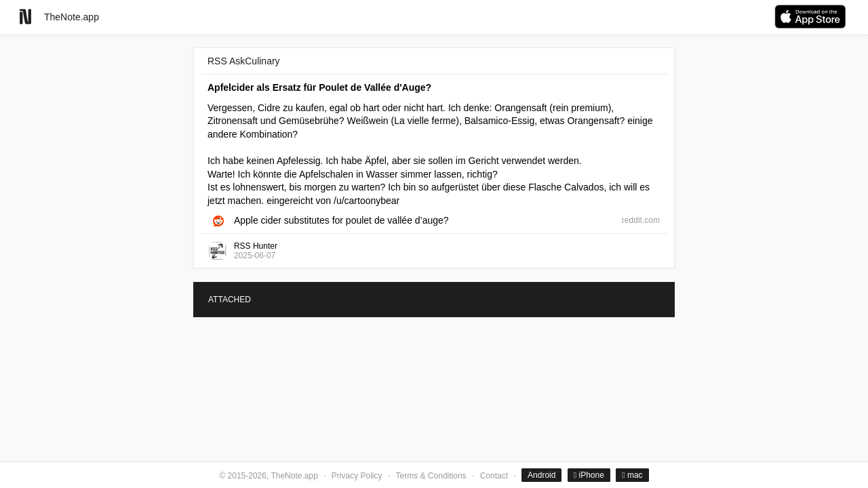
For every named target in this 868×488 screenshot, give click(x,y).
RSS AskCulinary (244, 61)
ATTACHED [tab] (230, 300)
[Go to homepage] (25, 17)
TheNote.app (72, 17)
